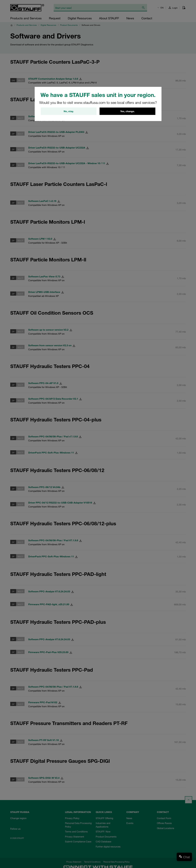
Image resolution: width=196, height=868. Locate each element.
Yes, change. (127, 111)
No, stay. (69, 111)
